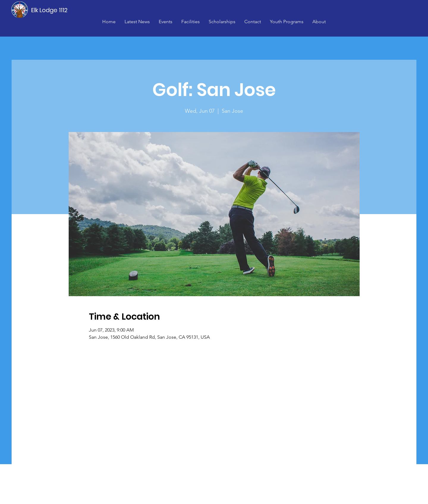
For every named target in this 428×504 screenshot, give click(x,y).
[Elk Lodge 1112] (50, 10)
